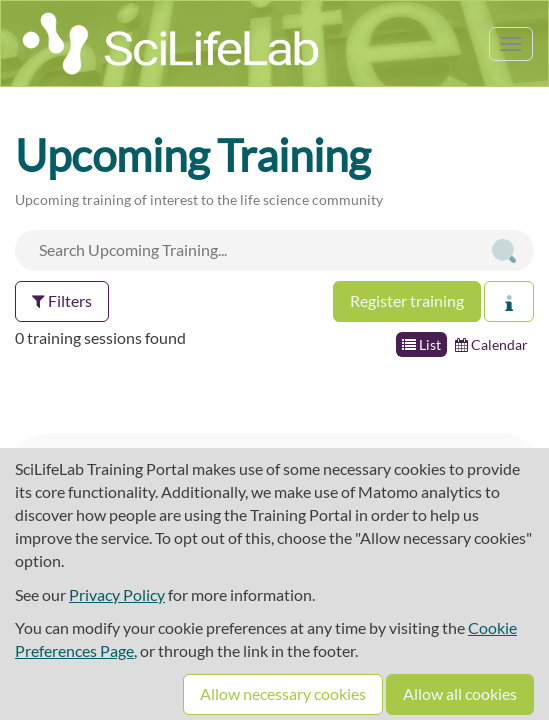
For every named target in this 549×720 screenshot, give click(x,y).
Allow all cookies (460, 693)
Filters (62, 300)
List (421, 344)
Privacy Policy (117, 594)
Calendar (491, 344)
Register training (407, 300)
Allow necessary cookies (283, 693)
